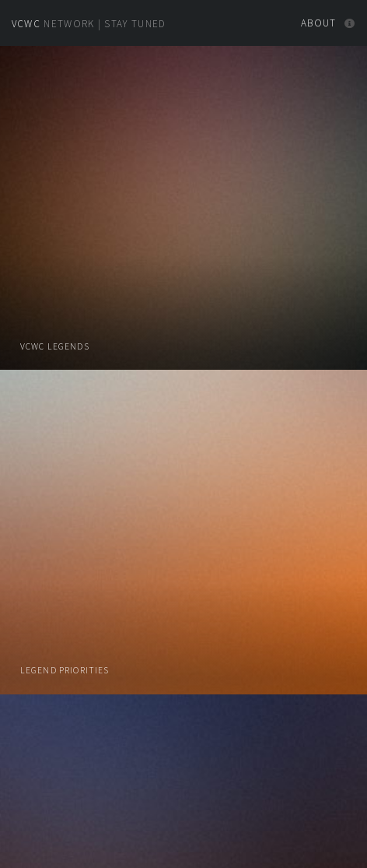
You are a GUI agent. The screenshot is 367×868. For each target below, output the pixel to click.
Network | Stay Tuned (89, 24)
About (319, 23)
